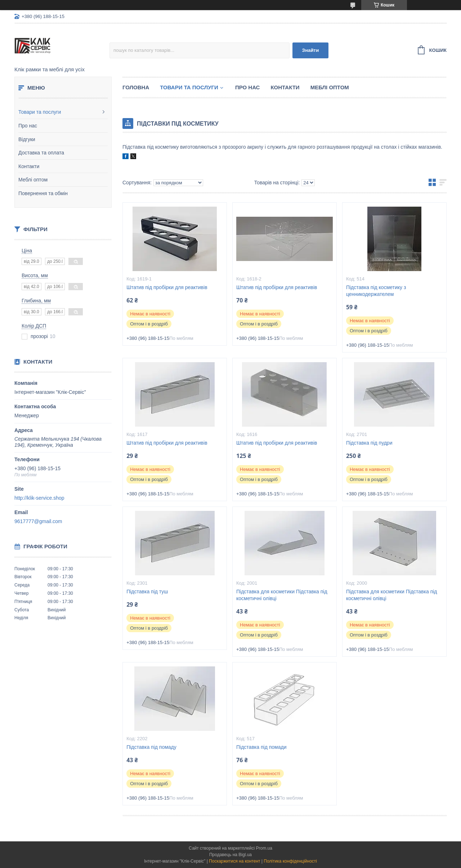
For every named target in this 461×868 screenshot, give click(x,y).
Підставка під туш (147, 592)
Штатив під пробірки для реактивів (167, 287)
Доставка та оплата (41, 153)
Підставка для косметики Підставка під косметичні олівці (282, 595)
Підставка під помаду (151, 747)
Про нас (28, 126)
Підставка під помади (261, 747)
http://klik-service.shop (39, 498)
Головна (136, 87)
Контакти (29, 166)
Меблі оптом (33, 180)
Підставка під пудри (369, 443)
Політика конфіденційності (290, 861)
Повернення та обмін (43, 193)
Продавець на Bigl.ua (230, 855)
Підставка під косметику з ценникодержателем (376, 291)
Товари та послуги (40, 112)
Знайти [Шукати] (311, 50)
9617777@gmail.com (38, 521)
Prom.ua (264, 848)
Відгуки (27, 139)
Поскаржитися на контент (234, 861)
